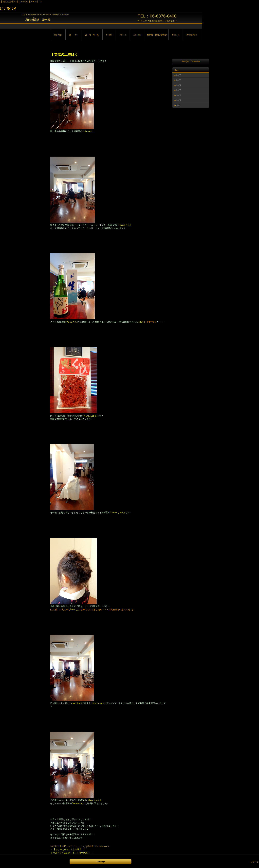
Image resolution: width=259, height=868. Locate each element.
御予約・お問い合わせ (157, 35)
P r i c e (123, 35)
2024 (179, 85)
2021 (179, 100)
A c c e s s (137, 35)
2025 (179, 80)
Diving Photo (192, 35)
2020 (179, 105)
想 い (73, 35)
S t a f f (109, 35)
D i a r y (176, 35)
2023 (179, 90)
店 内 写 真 (92, 35)
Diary (83, 846)
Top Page (58, 35)
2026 (179, 75)
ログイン (255, 862)
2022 (179, 95)
